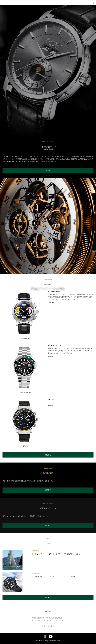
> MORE (51, 303)
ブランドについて (38, 618)
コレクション (50, 618)
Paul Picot (6, 4)
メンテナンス (36, 620)
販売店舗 (59, 618)
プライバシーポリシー (57, 620)
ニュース (45, 620)
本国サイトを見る (48, 626)
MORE (48, 170)
